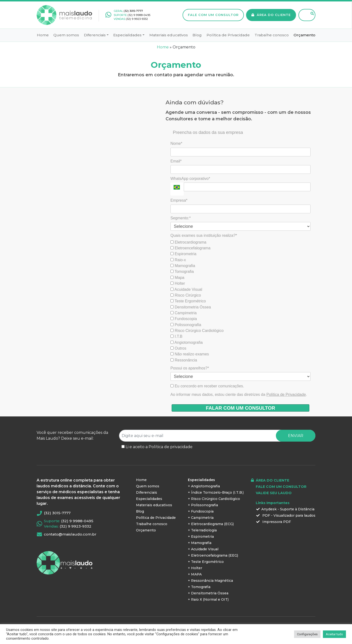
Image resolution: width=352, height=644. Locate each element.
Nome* (176, 143)
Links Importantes (273, 503)
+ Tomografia (199, 587)
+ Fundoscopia (201, 511)
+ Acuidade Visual (203, 549)
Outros (178, 348)
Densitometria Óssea (191, 307)
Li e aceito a (159, 447)
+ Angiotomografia (204, 486)
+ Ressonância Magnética (210, 581)
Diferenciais (95, 35)
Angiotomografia (187, 342)
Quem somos (66, 35)
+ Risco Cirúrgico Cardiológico (214, 499)
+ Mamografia (200, 543)
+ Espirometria (201, 537)
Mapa (177, 278)
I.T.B (176, 336)
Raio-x (178, 260)
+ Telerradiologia (202, 530)
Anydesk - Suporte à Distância (285, 509)
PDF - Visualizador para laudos (286, 515)
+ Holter (195, 568)
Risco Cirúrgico (186, 295)
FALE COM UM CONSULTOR (213, 15)
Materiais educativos (169, 35)
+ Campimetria (201, 518)
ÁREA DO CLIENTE (271, 15)
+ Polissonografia (203, 505)
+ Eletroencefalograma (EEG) (213, 555)
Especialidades (127, 35)
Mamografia (183, 266)
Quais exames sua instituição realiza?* (204, 235)
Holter (178, 283)
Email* (176, 161)
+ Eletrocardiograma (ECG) (211, 524)
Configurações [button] (307, 634)
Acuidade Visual (186, 289)
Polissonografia (186, 325)
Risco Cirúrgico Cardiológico (197, 331)
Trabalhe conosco (272, 35)
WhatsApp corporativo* (190, 179)
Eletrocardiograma (188, 242)
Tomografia (182, 272)
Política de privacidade (171, 447)
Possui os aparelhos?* (190, 368)
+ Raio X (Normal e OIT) (208, 599)
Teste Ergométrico (188, 301)
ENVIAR (296, 436)
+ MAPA (195, 574)
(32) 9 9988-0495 (139, 15)
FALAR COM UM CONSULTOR (240, 408)
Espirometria (183, 254)
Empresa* (179, 200)
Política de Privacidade (228, 35)
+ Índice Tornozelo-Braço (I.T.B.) (216, 492)
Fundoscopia (184, 319)
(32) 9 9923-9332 (137, 19)
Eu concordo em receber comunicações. (207, 386)
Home (43, 35)
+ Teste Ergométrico (206, 562)
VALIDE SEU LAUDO (274, 493)
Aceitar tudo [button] (334, 634)
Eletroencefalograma (190, 248)
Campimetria (184, 313)
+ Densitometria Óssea (208, 593)
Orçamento (304, 35)
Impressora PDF (273, 522)
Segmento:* (181, 218)
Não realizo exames (190, 354)
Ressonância (184, 360)
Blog (197, 35)
